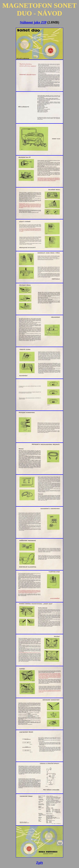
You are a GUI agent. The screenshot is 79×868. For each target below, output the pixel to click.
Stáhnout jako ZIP (33, 22)
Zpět (40, 863)
